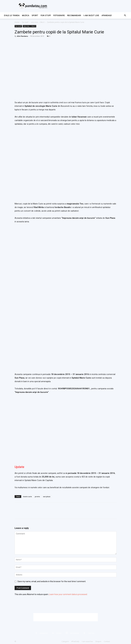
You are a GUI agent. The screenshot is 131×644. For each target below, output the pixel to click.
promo (37, 496)
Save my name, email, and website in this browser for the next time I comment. (52, 581)
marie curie (27, 496)
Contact (107, 641)
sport (35, 15)
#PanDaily (107, 15)
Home (17, 22)
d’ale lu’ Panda (12, 15)
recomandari (74, 15)
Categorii (65, 641)
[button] (125, 15)
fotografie (59, 15)
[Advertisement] (66, 617)
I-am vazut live (91, 15)
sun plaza (47, 496)
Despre (98, 641)
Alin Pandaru (23, 36)
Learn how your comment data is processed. (68, 594)
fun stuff (46, 15)
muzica (26, 15)
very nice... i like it (38, 22)
